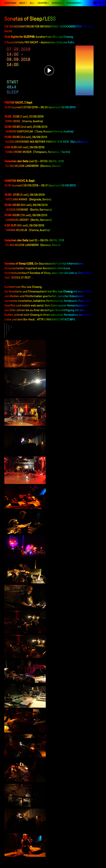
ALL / (32, 3)
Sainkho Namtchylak (19, 131)
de (95, 3)
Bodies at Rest (21, 277)
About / (23, 3)
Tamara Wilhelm (16, 230)
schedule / (58, 3)
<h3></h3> (49, 70)
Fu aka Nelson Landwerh (22, 166)
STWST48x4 (10, 3)
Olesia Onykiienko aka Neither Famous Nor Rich (37, 142)
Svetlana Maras (16, 199)
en (100, 3)
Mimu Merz (13, 121)
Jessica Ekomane (17, 210)
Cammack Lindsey (17, 220)
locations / (43, 3)
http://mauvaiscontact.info (56, 319)
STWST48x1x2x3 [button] (74, 3)
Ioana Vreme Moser (18, 152)
